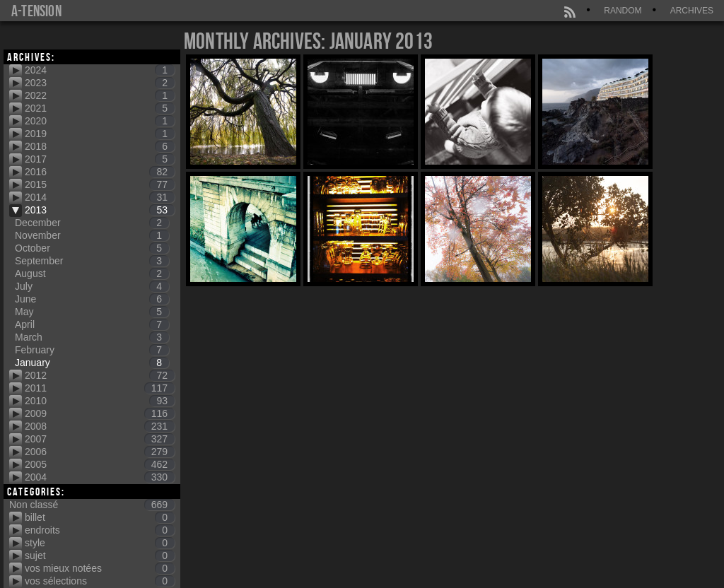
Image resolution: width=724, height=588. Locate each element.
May (92, 312)
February (92, 350)
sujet (100, 555)
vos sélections (100, 581)
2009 (100, 413)
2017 (100, 159)
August (92, 274)
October (92, 248)
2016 (100, 172)
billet (100, 517)
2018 (100, 146)
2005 (100, 464)
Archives (692, 11)
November (92, 235)
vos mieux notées (100, 568)
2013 (100, 210)
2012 (100, 375)
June (92, 299)
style (100, 543)
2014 (100, 197)
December (92, 223)
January (92, 363)
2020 (100, 121)
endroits (100, 530)
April (92, 324)
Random (623, 11)
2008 (100, 426)
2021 (100, 108)
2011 (100, 388)
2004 (100, 477)
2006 (100, 452)
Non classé (92, 505)
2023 (100, 83)
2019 (100, 134)
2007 (100, 439)
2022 (100, 95)
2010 (100, 401)
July (92, 286)
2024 (100, 70)
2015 (100, 184)
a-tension (36, 11)
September (92, 261)
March (92, 337)
